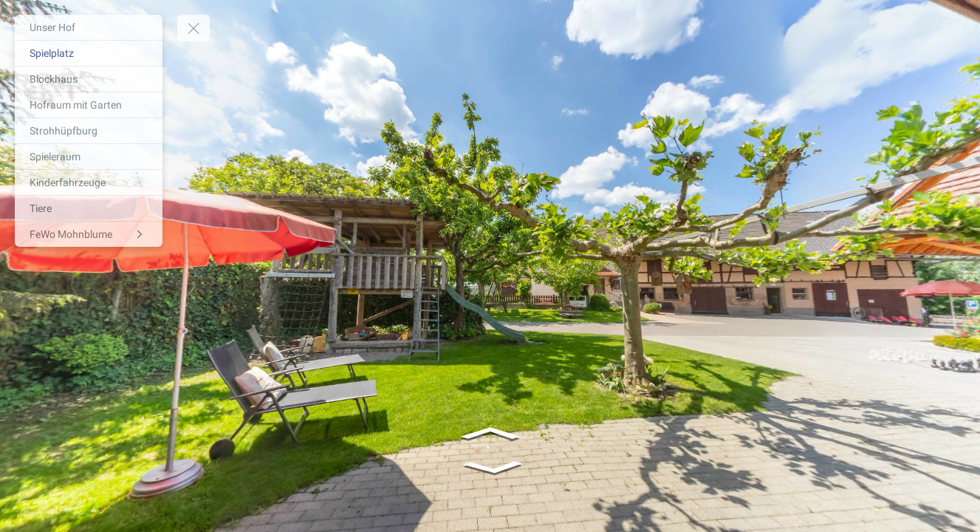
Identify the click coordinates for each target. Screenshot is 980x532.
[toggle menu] (193, 28)
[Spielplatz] (89, 53)
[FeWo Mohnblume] (89, 234)
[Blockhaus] (89, 79)
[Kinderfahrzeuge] (89, 183)
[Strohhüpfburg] (89, 131)
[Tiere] (89, 208)
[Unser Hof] (89, 27)
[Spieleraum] (89, 157)
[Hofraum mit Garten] (89, 105)
